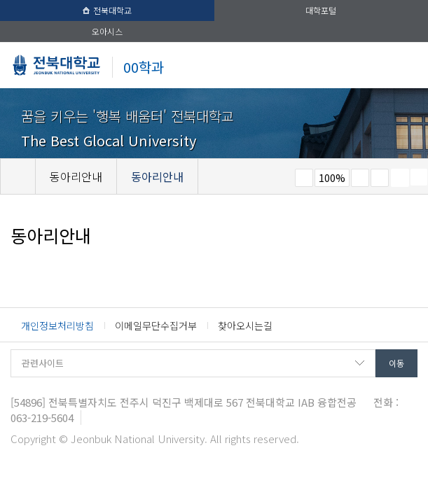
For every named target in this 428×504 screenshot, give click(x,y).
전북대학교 (107, 10)
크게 (360, 178)
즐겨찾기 (380, 178)
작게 (304, 178)
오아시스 (107, 31)
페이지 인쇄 (400, 178)
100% (332, 178)
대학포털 (321, 10)
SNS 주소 (419, 177)
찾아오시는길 (245, 325)
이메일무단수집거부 (156, 325)
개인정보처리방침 (57, 325)
